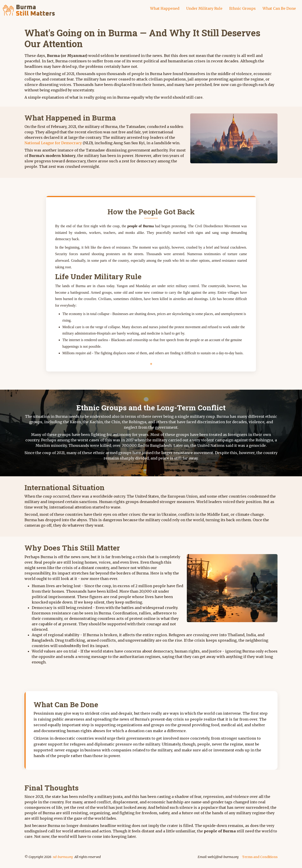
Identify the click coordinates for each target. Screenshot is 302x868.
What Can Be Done (279, 8)
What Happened (165, 8)
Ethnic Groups (242, 8)
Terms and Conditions (260, 857)
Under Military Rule (204, 8)
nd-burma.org (63, 857)
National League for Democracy (53, 143)
